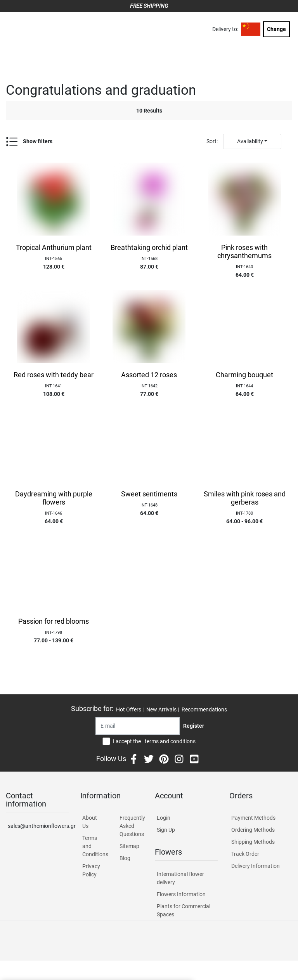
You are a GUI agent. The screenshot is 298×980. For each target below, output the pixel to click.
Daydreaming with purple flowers (54, 498)
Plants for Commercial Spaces (184, 910)
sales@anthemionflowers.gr (38, 826)
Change (276, 29)
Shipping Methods (253, 842)
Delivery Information (256, 866)
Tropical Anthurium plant (54, 248)
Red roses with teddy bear (54, 375)
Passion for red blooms (54, 621)
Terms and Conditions (94, 846)
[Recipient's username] (138, 726)
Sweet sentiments (149, 494)
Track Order (245, 854)
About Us (90, 822)
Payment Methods (253, 818)
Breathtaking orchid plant (149, 248)
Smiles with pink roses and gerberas (245, 498)
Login (164, 818)
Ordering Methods (253, 830)
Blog (125, 858)
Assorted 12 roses (149, 375)
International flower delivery (180, 878)
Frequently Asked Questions (131, 826)
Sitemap (129, 846)
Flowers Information (181, 894)
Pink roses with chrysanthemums (244, 252)
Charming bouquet (244, 375)
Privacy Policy (91, 870)
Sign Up (166, 830)
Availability (250, 141)
